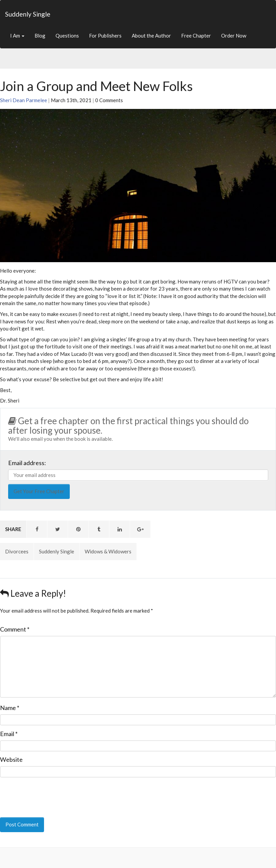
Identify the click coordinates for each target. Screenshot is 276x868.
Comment (15, 629)
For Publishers (105, 36)
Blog (40, 36)
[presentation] (46, 793)
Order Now (234, 36)
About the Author (151, 36)
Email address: (27, 463)
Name (10, 708)
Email (9, 734)
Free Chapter (196, 36)
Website (11, 759)
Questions (67, 36)
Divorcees (17, 551)
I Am (17, 36)
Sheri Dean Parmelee (24, 100)
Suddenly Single (28, 14)
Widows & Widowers (108, 551)
